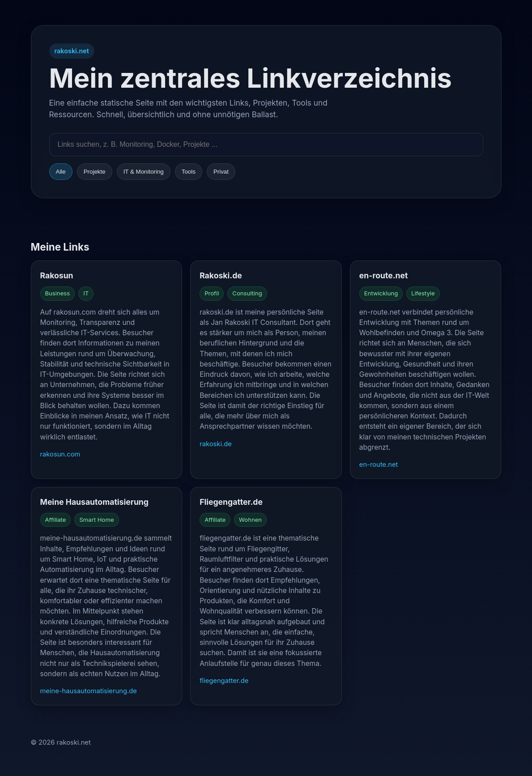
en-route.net (379, 465)
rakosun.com (60, 454)
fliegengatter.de (224, 681)
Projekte (95, 172)
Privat (221, 172)
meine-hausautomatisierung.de (89, 691)
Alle (61, 172)
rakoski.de (216, 444)
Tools (189, 172)
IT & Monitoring (144, 172)
